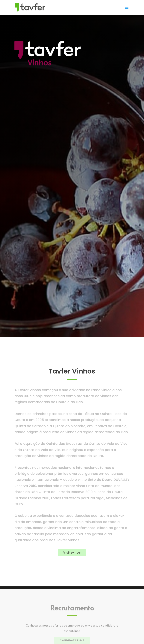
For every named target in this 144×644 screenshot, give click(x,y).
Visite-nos (72, 553)
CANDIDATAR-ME (72, 640)
